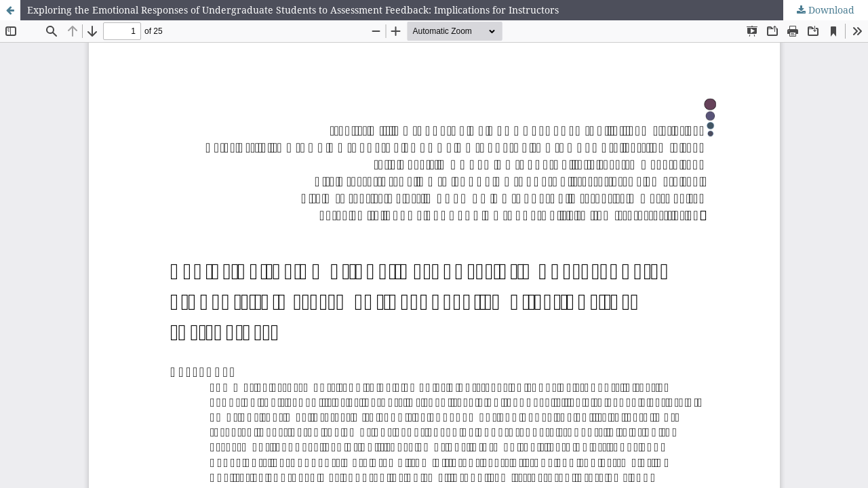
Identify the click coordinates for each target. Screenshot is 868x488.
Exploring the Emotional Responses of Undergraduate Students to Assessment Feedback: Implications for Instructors (293, 10)
